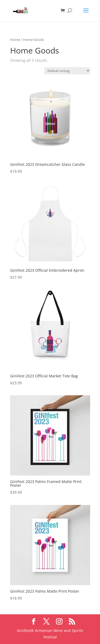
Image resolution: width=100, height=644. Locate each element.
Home (15, 40)
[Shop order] (67, 71)
